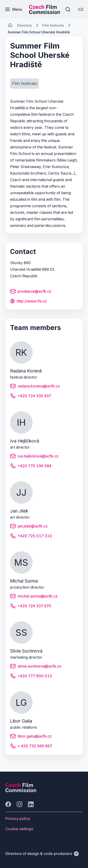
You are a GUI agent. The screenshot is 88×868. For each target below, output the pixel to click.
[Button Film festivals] (25, 84)
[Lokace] (25, 25)
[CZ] (81, 9)
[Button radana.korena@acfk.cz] (35, 387)
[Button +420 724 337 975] (31, 607)
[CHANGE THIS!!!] (10, 25)
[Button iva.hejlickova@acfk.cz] (34, 457)
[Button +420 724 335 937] (31, 397)
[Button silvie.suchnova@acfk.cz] (36, 667)
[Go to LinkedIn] (31, 804)
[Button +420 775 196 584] (31, 467)
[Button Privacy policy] (18, 819)
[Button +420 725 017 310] (31, 537)
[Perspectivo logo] (21, 791)
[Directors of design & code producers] (42, 854)
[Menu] (13, 9)
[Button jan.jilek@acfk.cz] (29, 527)
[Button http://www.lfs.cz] (28, 302)
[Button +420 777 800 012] (31, 677)
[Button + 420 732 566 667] (31, 747)
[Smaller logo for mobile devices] (45, 13)
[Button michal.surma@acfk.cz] (34, 597)
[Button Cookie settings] (19, 829)
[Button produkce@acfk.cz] (31, 292)
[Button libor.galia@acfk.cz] (31, 737)
